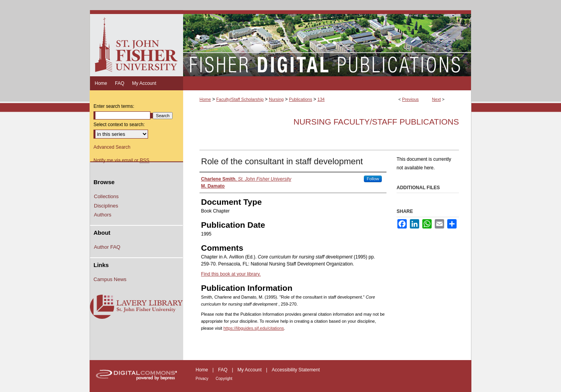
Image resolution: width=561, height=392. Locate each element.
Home (205, 99)
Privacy (203, 379)
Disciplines (106, 206)
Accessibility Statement (295, 370)
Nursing (276, 99)
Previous (410, 99)
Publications (301, 99)
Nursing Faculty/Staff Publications (376, 122)
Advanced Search (112, 147)
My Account (250, 370)
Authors (103, 215)
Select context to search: (119, 125)
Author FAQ (107, 247)
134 (321, 99)
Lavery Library (136, 307)
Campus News (110, 279)
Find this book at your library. (231, 274)
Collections (106, 196)
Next (437, 99)
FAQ (223, 370)
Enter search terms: (114, 106)
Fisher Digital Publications (327, 43)
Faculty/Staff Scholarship (240, 99)
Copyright (224, 379)
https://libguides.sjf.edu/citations (253, 328)
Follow (373, 179)
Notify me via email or (121, 160)
